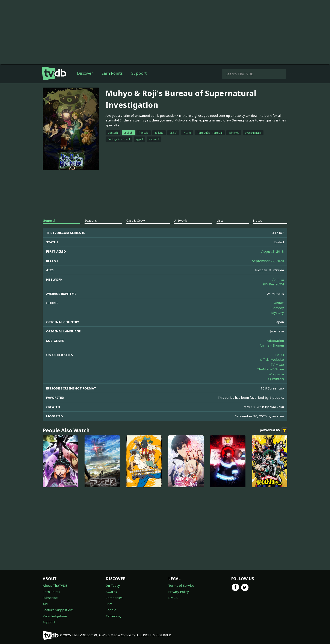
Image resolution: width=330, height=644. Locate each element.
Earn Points (112, 73)
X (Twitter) (276, 379)
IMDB (280, 355)
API (45, 604)
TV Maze (277, 364)
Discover (85, 73)
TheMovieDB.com (270, 369)
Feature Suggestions (58, 610)
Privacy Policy (179, 592)
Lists (109, 604)
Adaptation (275, 341)
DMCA (173, 598)
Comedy (278, 308)
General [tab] (49, 220)
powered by (274, 430)
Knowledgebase (55, 616)
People (111, 610)
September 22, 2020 (268, 261)
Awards (111, 592)
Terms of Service (181, 585)
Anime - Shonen (272, 345)
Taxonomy (114, 616)
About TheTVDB (55, 585)
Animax (278, 279)
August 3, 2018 (273, 251)
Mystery (278, 312)
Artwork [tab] (181, 220)
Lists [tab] (220, 220)
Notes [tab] (258, 220)
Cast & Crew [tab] (136, 220)
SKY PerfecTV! (273, 284)
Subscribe (50, 598)
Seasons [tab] (91, 220)
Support (139, 73)
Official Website (272, 359)
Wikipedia (276, 374)
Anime (279, 303)
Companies (114, 598)
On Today (113, 585)
